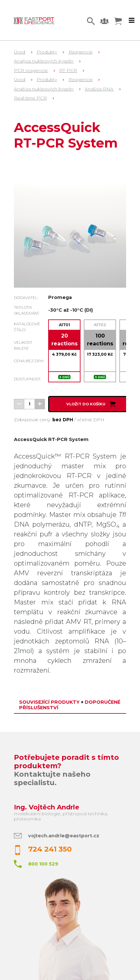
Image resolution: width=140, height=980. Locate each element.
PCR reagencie (31, 70)
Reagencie (81, 52)
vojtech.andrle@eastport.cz (64, 836)
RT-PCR (68, 70)
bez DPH (63, 420)
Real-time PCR (30, 98)
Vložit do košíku (91, 404)
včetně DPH (91, 420)
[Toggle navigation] (132, 20)
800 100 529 (43, 864)
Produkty (47, 52)
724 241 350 (50, 849)
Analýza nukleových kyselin (44, 61)
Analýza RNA (99, 89)
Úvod (20, 52)
